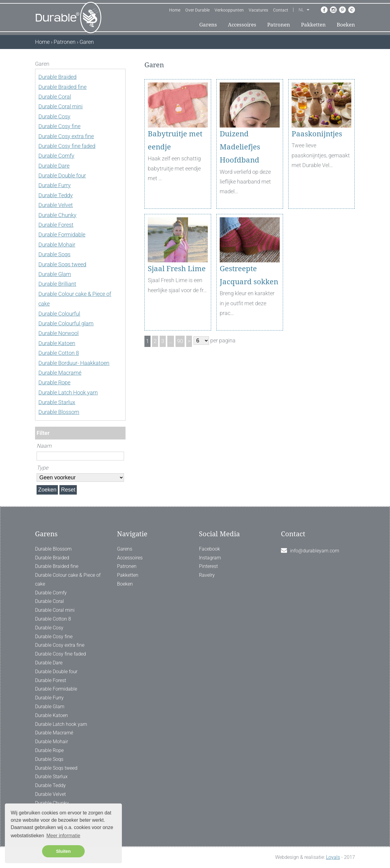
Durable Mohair (57, 245)
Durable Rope (54, 382)
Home (175, 10)
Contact (281, 10)
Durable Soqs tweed (62, 264)
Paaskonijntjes (317, 134)
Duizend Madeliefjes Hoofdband (240, 147)
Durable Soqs (54, 254)
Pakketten (313, 25)
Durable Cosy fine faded (67, 146)
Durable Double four (62, 175)
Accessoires (242, 25)
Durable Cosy (54, 116)
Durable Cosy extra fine (66, 136)
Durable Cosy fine (59, 126)
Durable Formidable (62, 235)
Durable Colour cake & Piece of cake (68, 579)
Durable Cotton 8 (59, 353)
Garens (208, 25)
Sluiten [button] (63, 851)
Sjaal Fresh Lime (177, 269)
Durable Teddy (56, 195)
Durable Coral (55, 97)
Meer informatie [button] (63, 836)
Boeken (346, 25)
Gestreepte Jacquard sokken (249, 275)
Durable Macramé (60, 373)
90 (180, 341)
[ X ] (121, 64)
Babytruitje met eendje (175, 140)
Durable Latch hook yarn (61, 724)
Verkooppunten (229, 10)
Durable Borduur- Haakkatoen (74, 363)
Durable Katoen (57, 343)
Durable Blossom (59, 412)
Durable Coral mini (60, 106)
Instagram (210, 558)
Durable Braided (57, 77)
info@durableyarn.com (315, 551)
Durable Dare (54, 166)
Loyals (333, 857)
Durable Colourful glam (66, 323)
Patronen (279, 25)
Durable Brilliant (57, 284)
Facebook (209, 549)
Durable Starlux (57, 402)
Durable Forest (56, 225)
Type (42, 468)
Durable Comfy (56, 156)
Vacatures (258, 10)
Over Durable (197, 10)
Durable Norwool (58, 333)
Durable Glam (55, 274)
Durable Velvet (56, 205)
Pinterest (208, 566)
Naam (44, 446)
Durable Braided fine (62, 87)
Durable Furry (55, 185)
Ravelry (207, 575)
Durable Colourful (59, 314)
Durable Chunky (57, 215)
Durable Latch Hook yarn (68, 392)
